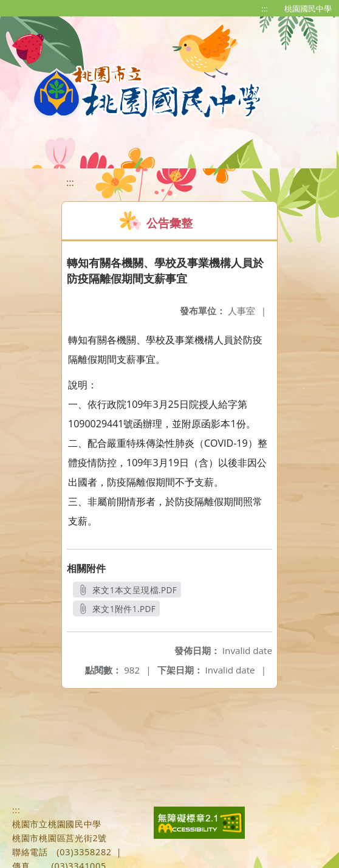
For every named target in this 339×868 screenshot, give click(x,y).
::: (265, 9)
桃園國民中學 (308, 9)
